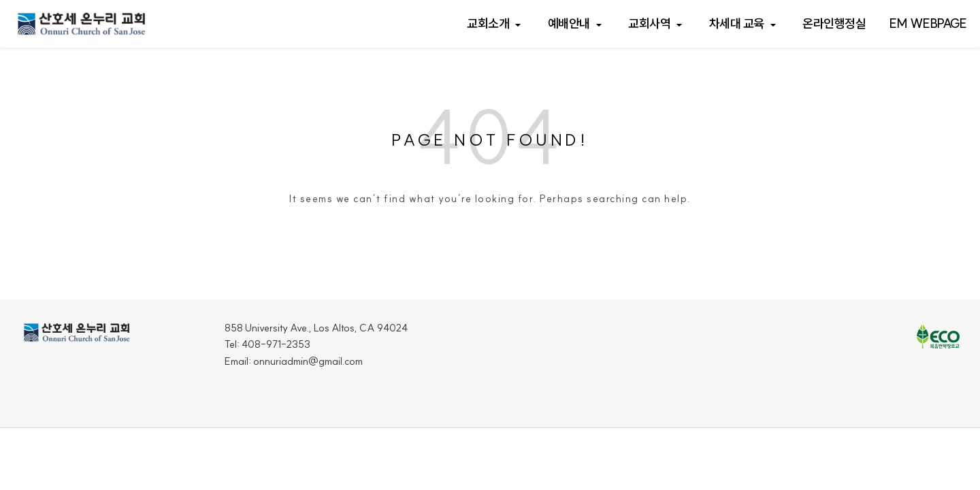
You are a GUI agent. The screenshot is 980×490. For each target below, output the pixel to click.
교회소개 (488, 23)
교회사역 (649, 23)
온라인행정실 (834, 23)
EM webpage (928, 23)
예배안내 (569, 23)
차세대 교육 (737, 23)
